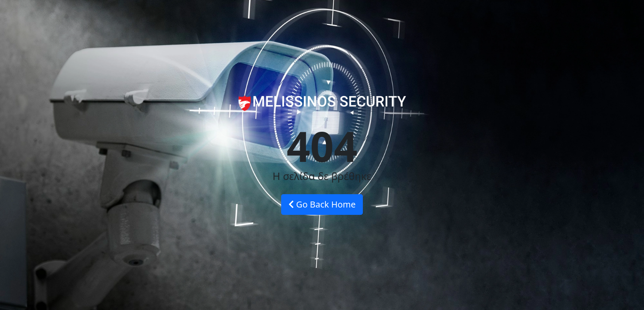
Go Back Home (322, 204)
